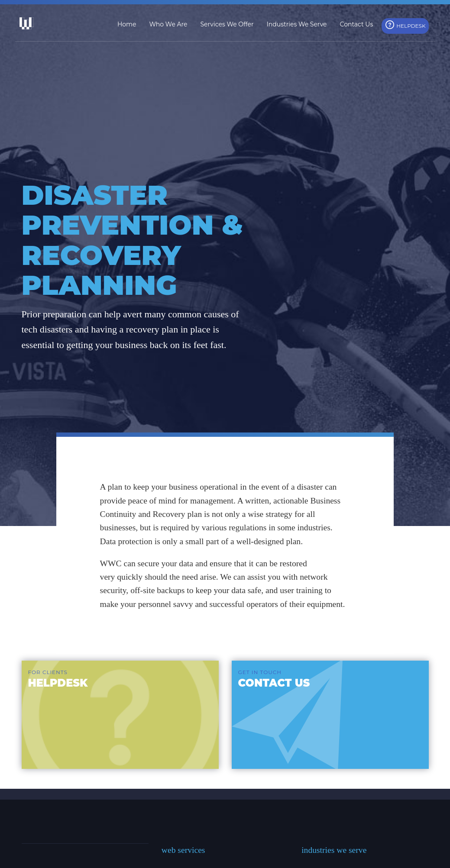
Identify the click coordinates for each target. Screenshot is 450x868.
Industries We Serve (297, 24)
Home (127, 24)
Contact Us (357, 24)
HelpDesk (411, 26)
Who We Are (168, 24)
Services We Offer (227, 24)
